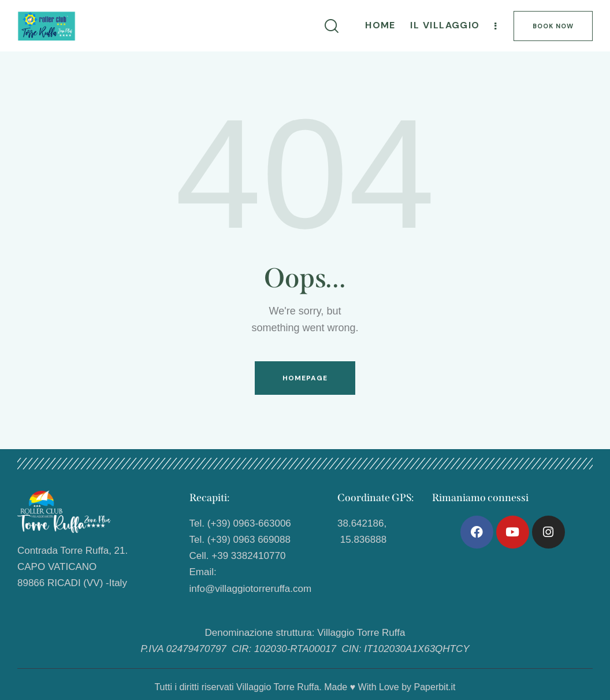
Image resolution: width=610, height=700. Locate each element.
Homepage (305, 378)
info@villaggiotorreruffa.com (251, 589)
